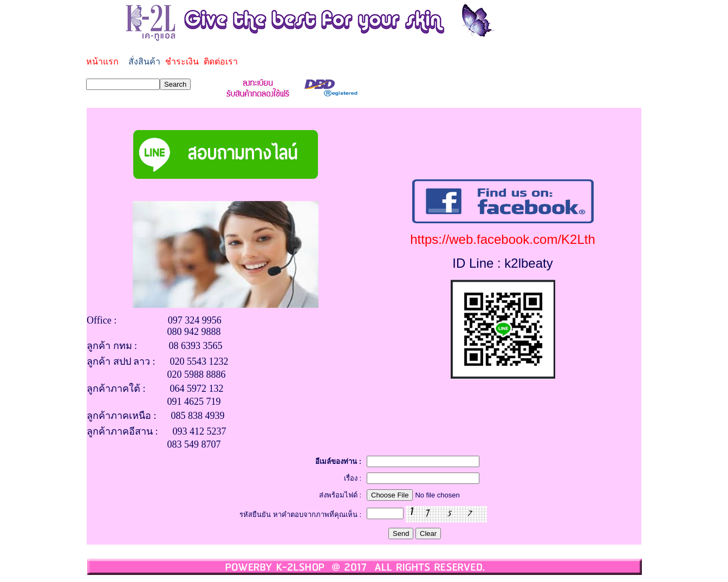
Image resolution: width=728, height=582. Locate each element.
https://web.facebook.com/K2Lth (503, 239)
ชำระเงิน (182, 62)
